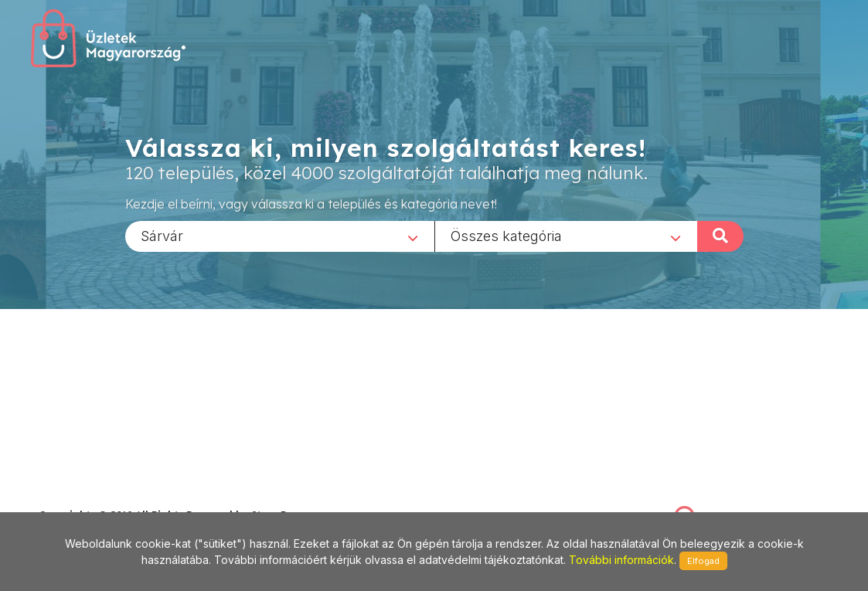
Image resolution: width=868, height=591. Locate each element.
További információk (621, 560)
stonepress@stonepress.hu (101, 498)
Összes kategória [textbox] (506, 235)
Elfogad (703, 561)
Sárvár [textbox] (162, 235)
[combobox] (280, 236)
